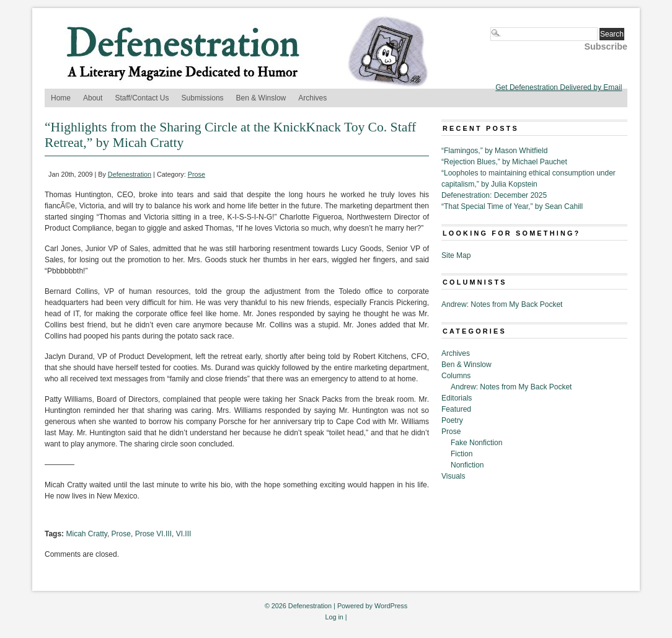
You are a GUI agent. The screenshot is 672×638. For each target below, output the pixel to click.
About (93, 98)
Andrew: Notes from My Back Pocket (502, 304)
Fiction (462, 454)
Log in (334, 617)
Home (61, 98)
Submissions (203, 98)
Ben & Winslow (261, 98)
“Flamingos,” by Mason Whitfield (494, 151)
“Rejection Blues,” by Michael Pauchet (504, 162)
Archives (312, 98)
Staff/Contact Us (142, 98)
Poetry (452, 420)
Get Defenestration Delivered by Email (559, 87)
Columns (456, 376)
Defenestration (130, 174)
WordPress (391, 606)
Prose (197, 174)
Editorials (457, 398)
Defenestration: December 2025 (494, 195)
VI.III (184, 534)
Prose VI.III (153, 534)
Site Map (456, 255)
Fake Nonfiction (476, 443)
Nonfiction (467, 465)
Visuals (453, 476)
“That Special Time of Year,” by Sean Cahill (512, 206)
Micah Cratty (86, 534)
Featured (456, 409)
